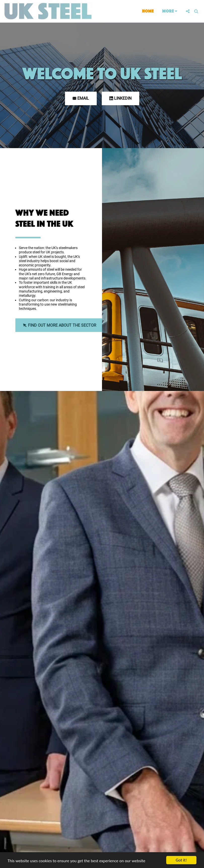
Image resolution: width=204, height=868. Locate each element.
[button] (188, 11)
